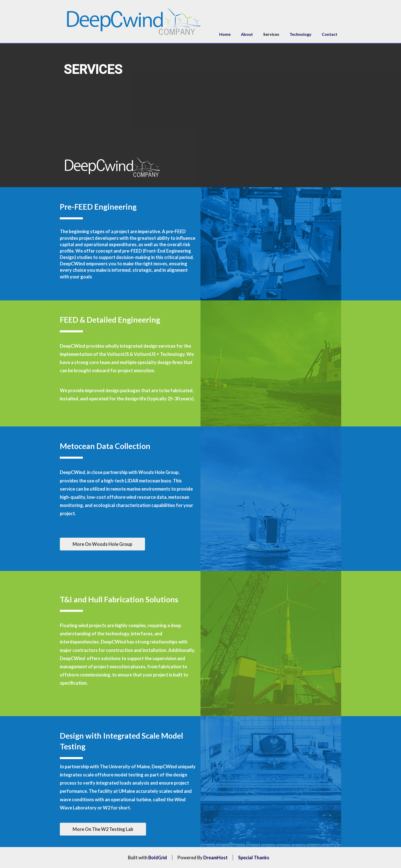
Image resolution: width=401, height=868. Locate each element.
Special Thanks (254, 858)
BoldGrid (158, 858)
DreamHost (215, 858)
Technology (300, 34)
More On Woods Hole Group (102, 544)
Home (225, 34)
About (247, 34)
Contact (330, 34)
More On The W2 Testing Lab (103, 829)
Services (271, 34)
